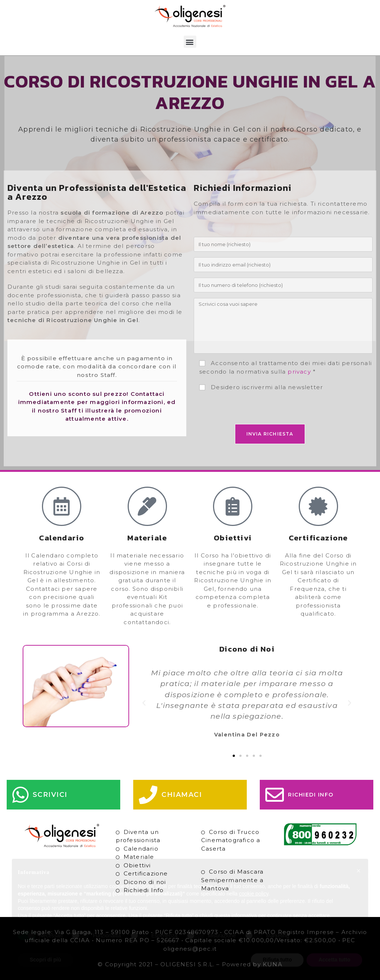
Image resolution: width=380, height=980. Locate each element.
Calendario (141, 849)
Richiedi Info (144, 890)
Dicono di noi (145, 882)
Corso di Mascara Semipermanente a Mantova (232, 880)
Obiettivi (137, 865)
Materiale (139, 857)
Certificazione (146, 873)
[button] (190, 42)
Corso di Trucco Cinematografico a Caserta (231, 840)
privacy (299, 372)
